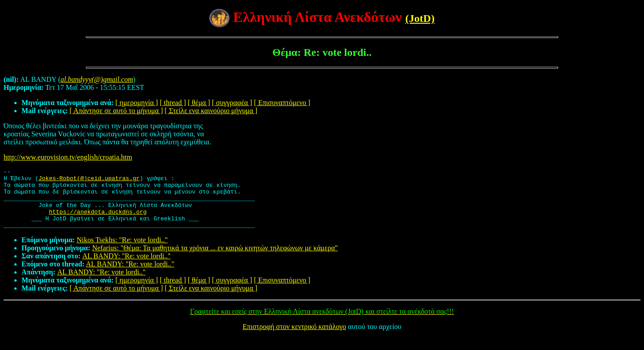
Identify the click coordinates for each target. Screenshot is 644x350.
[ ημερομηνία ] (137, 103)
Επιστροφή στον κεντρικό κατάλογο (294, 339)
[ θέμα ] (199, 103)
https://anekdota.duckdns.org (97, 221)
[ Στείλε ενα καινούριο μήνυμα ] (211, 111)
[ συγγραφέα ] (232, 103)
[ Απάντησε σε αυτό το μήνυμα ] (117, 111)
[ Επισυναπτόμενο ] (282, 103)
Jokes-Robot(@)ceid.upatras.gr (89, 181)
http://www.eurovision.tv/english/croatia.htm (68, 157)
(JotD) (420, 18)
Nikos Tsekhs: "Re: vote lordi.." (122, 252)
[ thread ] (173, 103)
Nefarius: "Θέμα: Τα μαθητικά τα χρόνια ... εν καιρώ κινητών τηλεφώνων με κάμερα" (215, 260)
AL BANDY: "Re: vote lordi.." (127, 268)
